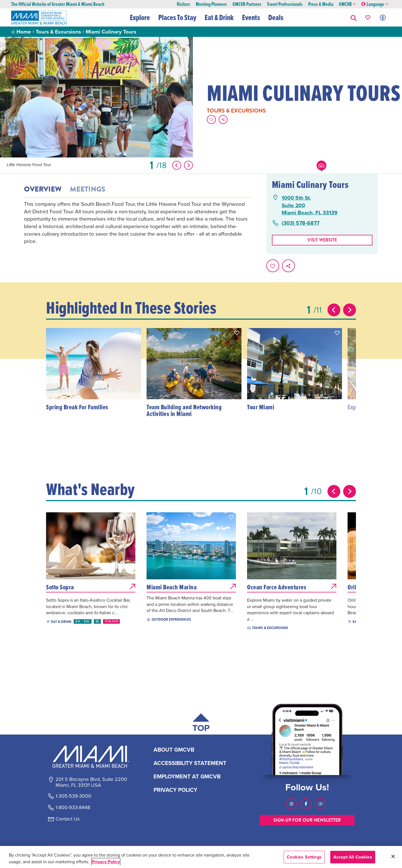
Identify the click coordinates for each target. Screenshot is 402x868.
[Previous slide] (334, 310)
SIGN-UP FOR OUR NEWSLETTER (307, 820)
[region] (201, 857)
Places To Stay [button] (178, 17)
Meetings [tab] (88, 189)
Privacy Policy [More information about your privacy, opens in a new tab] (106, 862)
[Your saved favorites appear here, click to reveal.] (368, 17)
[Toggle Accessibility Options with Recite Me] (383, 17)
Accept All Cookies (353, 857)
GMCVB (347, 4)
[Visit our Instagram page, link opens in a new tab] (291, 804)
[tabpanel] (138, 223)
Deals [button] (276, 17)
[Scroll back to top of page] (201, 724)
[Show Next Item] (188, 165)
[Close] (393, 856)
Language (375, 4)
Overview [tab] (43, 189)
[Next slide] (350, 310)
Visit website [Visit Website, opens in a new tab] (322, 240)
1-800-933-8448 (73, 807)
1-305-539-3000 (73, 796)
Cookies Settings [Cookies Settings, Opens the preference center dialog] (304, 857)
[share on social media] (223, 119)
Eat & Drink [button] (219, 17)
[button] (354, 17)
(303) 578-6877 (301, 223)
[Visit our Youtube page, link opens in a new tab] (320, 804)
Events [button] (251, 17)
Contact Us (68, 819)
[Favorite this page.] (211, 119)
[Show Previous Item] (177, 165)
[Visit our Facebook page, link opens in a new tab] (306, 804)
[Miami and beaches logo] (91, 757)
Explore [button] (140, 17)
